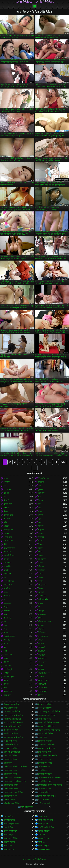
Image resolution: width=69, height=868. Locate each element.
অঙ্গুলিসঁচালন (10, 548)
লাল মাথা (7, 574)
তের (40, 508)
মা (5, 600)
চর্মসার (40, 577)
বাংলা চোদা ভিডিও (11, 838)
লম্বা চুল (7, 673)
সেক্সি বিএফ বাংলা (10, 774)
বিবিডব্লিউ (42, 662)
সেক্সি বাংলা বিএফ (45, 759)
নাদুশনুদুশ (41, 655)
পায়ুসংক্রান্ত (8, 537)
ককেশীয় (7, 589)
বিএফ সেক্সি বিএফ (11, 741)
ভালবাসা (41, 677)
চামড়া (40, 541)
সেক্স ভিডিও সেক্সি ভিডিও (34, 2)
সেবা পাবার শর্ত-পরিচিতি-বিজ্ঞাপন (34, 859)
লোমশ (40, 555)
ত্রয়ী (5, 522)
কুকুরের (41, 489)
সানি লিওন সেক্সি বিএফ (47, 748)
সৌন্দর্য (41, 515)
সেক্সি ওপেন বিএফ (11, 759)
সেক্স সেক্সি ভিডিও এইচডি (48, 756)
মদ (5, 647)
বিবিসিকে (41, 570)
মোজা (40, 695)
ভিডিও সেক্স (43, 816)
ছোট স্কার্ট (7, 695)
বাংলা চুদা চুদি (43, 824)
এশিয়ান (7, 526)
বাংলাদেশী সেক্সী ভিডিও (47, 726)
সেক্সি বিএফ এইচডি (45, 763)
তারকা (40, 603)
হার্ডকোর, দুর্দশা (9, 677)
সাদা (5, 497)
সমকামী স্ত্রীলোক (10, 555)
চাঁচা (39, 497)
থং (39, 607)
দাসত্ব (6, 644)
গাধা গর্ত (7, 640)
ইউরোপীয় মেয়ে (44, 478)
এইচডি (6, 508)
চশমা (6, 614)
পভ (5, 577)
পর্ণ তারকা (7, 552)
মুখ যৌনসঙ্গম (43, 636)
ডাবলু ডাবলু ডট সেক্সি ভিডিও (49, 712)
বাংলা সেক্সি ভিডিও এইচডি (14, 723)
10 (50, 462)
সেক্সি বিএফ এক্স (44, 767)
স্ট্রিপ (40, 519)
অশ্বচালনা (7, 489)
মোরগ (6, 592)
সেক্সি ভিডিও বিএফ (11, 789)
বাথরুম (6, 684)
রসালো (41, 640)
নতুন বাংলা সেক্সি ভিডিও (47, 715)
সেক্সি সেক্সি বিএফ (10, 796)
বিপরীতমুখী (8, 669)
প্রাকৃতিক (41, 530)
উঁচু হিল (41, 625)
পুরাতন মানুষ (43, 691)
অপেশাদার (42, 559)
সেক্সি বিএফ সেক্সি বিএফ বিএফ (49, 778)
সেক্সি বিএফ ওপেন (11, 770)
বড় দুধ (6, 493)
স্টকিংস (41, 526)
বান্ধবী (6, 570)
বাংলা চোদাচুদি (9, 849)
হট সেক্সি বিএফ (44, 800)
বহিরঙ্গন (41, 566)
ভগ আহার (42, 614)
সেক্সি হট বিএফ (9, 800)
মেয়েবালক (8, 655)
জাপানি (7, 559)
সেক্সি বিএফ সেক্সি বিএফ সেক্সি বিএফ (16, 781)
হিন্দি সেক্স (42, 835)
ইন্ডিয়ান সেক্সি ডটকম (11, 704)
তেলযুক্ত (41, 611)
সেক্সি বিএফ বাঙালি (45, 774)
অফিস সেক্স (42, 658)
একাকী (40, 563)
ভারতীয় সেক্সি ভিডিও (46, 827)
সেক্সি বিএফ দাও (44, 770)
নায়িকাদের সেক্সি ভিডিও (13, 719)
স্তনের (6, 680)
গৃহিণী (6, 607)
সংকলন (41, 537)
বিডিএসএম (42, 633)
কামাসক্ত (7, 519)
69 (5, 622)
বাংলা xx (41, 842)
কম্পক (6, 633)
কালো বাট (7, 618)
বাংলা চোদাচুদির (44, 846)
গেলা (40, 618)
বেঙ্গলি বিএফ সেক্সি (45, 741)
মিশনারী (7, 500)
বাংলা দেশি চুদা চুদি (11, 831)
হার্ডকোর (41, 482)
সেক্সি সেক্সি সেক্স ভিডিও (47, 796)
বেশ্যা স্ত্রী (41, 592)
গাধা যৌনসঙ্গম (9, 581)
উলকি (40, 574)
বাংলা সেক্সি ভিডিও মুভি (13, 726)
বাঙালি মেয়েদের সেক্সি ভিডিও (49, 730)
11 (56, 462)
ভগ (39, 486)
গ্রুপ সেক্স (7, 611)
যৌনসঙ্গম (7, 666)
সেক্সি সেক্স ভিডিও (45, 792)
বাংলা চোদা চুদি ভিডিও (46, 820)
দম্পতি (41, 581)
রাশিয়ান (41, 669)
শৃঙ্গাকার (41, 533)
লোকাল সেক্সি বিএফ (11, 748)
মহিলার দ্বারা (8, 515)
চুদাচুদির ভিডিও (9, 842)
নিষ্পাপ (41, 500)
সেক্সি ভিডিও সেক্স (45, 789)
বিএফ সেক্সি (42, 737)
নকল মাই (41, 647)
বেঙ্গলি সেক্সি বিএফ (11, 745)
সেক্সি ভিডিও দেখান (11, 785)
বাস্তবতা (41, 629)
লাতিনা (6, 625)
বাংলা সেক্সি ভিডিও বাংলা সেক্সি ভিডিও (50, 723)
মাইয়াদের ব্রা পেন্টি (45, 673)
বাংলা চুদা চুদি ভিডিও (11, 824)
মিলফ (6, 511)
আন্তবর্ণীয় (7, 566)
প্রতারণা (41, 666)
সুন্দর (40, 511)
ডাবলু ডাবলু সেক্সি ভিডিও (13, 715)
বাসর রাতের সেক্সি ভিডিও (13, 737)
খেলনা (6, 533)
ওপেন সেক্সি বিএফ (45, 708)
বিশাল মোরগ (9, 541)
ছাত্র (5, 629)
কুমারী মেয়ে (8, 504)
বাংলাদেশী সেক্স (44, 838)
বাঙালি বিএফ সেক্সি (11, 730)
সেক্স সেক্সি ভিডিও (10, 756)
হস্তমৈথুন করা (9, 530)
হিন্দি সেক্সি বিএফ (27, 807)
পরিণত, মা (42, 684)
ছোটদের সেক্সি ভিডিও (12, 712)
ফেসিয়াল (7, 563)
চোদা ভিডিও (8, 816)
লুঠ (39, 504)
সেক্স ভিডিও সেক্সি (45, 752)
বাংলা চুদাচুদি (8, 835)
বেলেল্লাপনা (42, 688)
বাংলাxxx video (44, 849)
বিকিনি (6, 651)
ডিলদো (41, 589)
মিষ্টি (5, 544)
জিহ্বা (6, 658)
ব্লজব (6, 478)
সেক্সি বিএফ (8, 763)
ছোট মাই (41, 493)
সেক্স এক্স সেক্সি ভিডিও (12, 752)
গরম (40, 522)
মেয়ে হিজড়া (43, 651)
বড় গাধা (7, 662)
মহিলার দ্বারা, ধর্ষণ (45, 622)
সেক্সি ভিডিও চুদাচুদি (45, 781)
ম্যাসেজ (41, 644)
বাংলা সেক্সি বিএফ (45, 719)
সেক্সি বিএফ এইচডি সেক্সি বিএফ (15, 767)
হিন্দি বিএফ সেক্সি (44, 803)
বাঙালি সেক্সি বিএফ (11, 734)
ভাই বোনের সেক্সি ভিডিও (47, 745)
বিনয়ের (41, 544)
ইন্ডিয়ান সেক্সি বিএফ (45, 704)
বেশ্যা (40, 552)
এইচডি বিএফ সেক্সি (11, 708)
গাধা (5, 486)
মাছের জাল (8, 691)
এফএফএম (42, 596)
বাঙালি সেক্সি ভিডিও (46, 734)
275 (63, 462)
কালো (40, 548)
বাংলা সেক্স (8, 846)
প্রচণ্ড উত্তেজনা (9, 636)
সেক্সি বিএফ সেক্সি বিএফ (13, 778)
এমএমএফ (8, 603)
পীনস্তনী (7, 482)
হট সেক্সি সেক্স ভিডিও (12, 803)
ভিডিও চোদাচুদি (44, 831)
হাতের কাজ (8, 585)
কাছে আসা (42, 585)
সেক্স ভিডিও (8, 827)
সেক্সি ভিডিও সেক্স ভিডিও (13, 792)
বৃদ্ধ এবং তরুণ (43, 680)
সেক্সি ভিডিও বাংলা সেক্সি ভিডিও (50, 785)
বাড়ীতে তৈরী (43, 600)
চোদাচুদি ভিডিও (9, 820)
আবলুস (7, 596)
